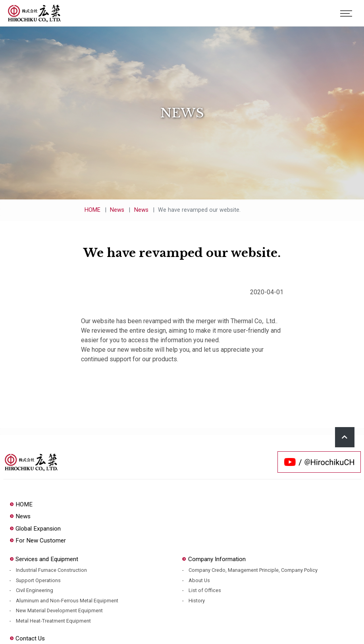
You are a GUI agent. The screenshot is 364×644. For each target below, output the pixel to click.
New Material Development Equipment (59, 610)
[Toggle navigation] (346, 13)
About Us (199, 580)
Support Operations (38, 580)
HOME (92, 210)
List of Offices (205, 590)
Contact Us (27, 638)
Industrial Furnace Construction (51, 570)
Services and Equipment (44, 559)
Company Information (214, 559)
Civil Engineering (35, 590)
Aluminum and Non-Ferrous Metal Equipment (67, 601)
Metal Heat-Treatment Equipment (53, 621)
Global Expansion (35, 529)
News (117, 210)
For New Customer (38, 540)
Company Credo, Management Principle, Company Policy (253, 570)
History (197, 601)
